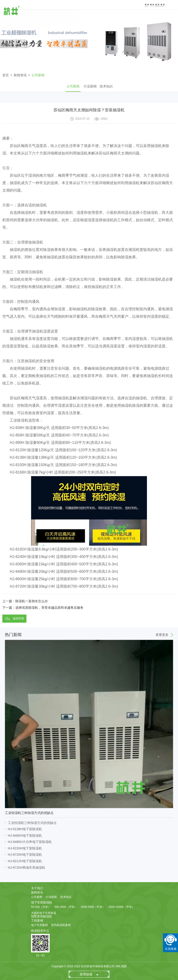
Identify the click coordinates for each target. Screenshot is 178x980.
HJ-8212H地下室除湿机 (25, 861)
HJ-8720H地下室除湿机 (25, 855)
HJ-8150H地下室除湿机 (25, 848)
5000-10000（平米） (121, 907)
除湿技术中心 (40, 931)
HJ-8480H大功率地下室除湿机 (30, 842)
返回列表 (19, 618)
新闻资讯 (20, 75)
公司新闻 (38, 75)
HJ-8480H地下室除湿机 (25, 836)
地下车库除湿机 (42, 902)
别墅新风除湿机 (42, 916)
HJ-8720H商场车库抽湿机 (27, 868)
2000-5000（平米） (93, 907)
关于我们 (37, 888)
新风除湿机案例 (61, 925)
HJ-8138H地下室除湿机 (25, 829)
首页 (6, 75)
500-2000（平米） (66, 907)
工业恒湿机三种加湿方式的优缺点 (32, 823)
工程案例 (37, 921)
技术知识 (106, 86)
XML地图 (121, 966)
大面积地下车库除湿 (44, 913)
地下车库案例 (39, 925)
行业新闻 (90, 86)
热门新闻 (89, 635)
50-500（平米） (41, 907)
